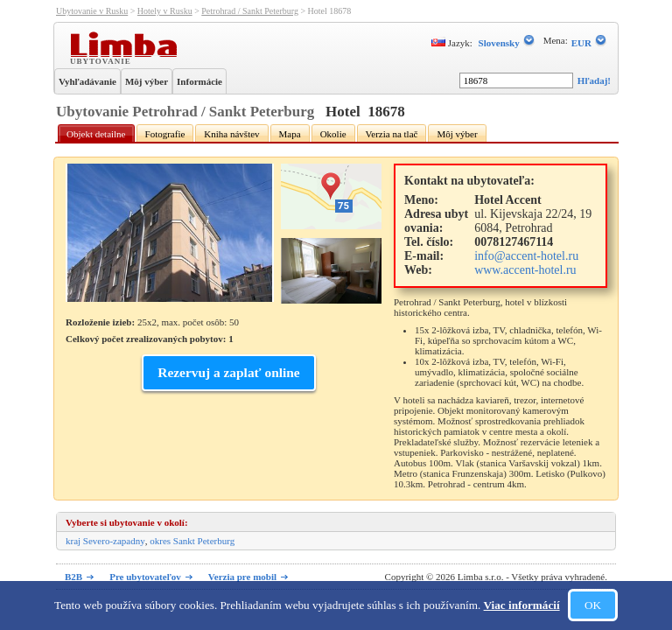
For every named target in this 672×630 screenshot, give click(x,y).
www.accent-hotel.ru (525, 270)
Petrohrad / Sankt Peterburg (250, 11)
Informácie (199, 81)
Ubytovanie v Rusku (92, 11)
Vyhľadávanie (87, 81)
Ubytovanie (102, 60)
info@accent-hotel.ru (526, 256)
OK (593, 605)
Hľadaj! (594, 80)
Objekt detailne (96, 134)
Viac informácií (522, 605)
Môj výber (147, 81)
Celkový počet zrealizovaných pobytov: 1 (150, 339)
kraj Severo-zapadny (105, 541)
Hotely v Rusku (165, 11)
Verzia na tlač (392, 134)
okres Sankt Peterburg (192, 541)
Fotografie (165, 134)
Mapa (290, 134)
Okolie (333, 134)
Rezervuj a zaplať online (228, 372)
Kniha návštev (231, 134)
